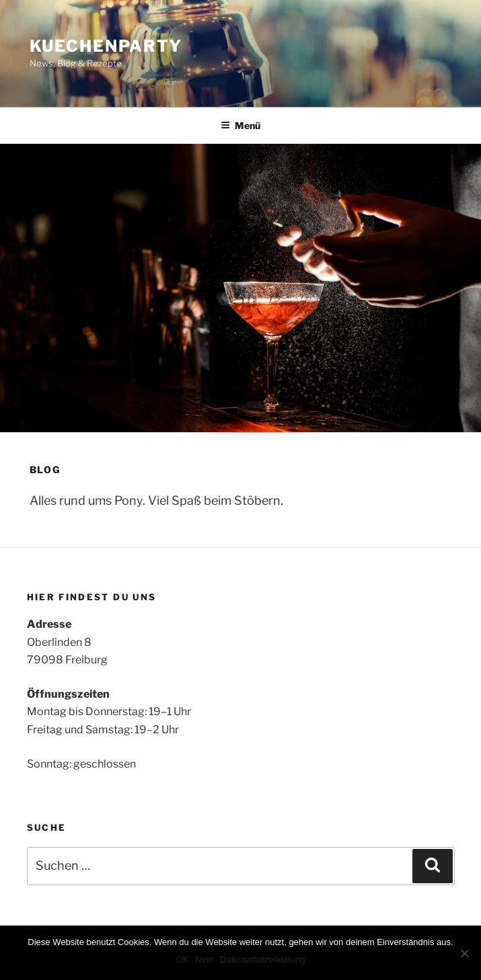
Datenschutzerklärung (262, 959)
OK (182, 959)
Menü (240, 125)
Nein (204, 959)
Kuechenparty (106, 46)
